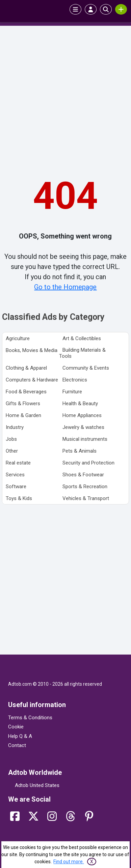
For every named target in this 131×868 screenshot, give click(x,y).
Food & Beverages (26, 392)
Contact (17, 745)
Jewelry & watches (83, 427)
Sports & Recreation (85, 487)
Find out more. (69, 862)
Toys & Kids (19, 498)
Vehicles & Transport (86, 498)
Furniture (72, 392)
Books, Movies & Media (32, 350)
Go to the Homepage (65, 287)
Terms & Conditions (30, 718)
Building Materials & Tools (82, 353)
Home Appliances (82, 415)
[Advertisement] (65, 97)
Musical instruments (85, 439)
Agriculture (18, 338)
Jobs (11, 439)
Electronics (75, 380)
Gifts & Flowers (23, 404)
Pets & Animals (80, 451)
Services (15, 475)
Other (12, 451)
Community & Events (86, 368)
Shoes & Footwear (83, 475)
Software (16, 487)
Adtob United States (37, 785)
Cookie (16, 727)
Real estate (18, 463)
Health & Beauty (80, 404)
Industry (15, 427)
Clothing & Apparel (26, 368)
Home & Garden (23, 415)
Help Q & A (20, 736)
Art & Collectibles (82, 338)
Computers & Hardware (32, 380)
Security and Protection (88, 463)
